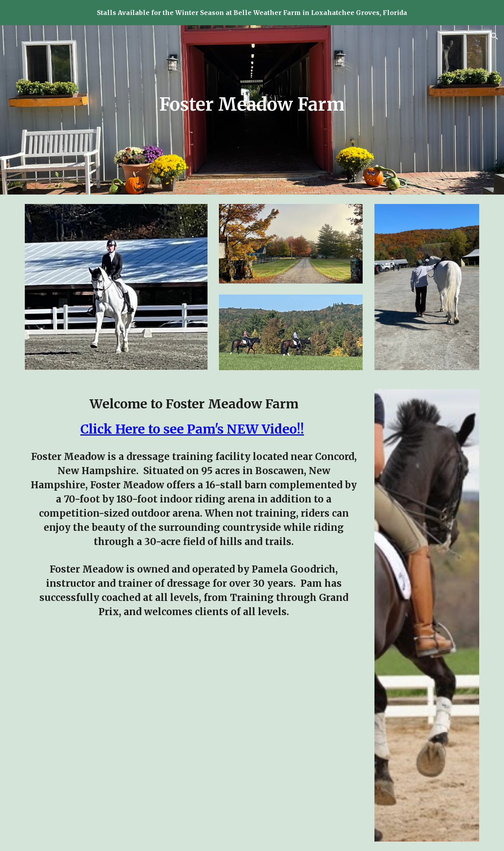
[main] (252, 105)
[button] (495, 36)
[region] (252, 13)
